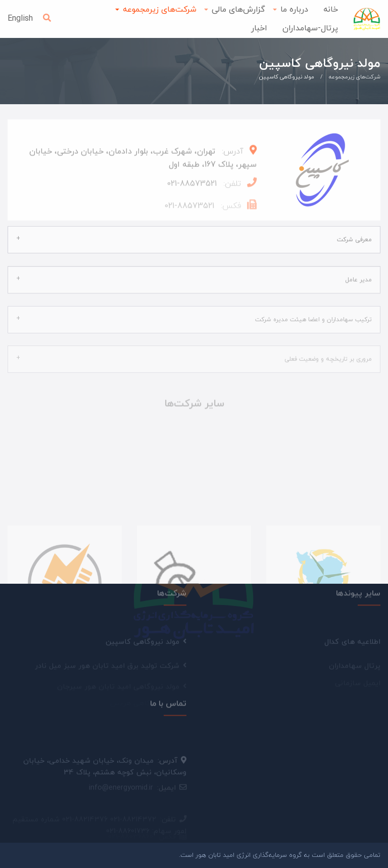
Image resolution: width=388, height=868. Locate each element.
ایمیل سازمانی (358, 669)
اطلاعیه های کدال (352, 645)
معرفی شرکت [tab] (354, 235)
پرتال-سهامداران (310, 28)
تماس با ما (168, 700)
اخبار (259, 28)
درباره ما (294, 10)
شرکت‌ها (172, 589)
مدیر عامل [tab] (358, 274)
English (20, 19)
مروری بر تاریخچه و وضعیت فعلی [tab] (328, 354)
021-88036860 (131, 822)
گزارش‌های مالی (238, 10)
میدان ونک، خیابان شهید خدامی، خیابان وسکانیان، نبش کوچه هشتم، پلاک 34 (105, 772)
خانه (331, 10)
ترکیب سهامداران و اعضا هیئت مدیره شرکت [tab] (313, 314)
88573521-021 (192, 187)
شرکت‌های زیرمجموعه (160, 10)
